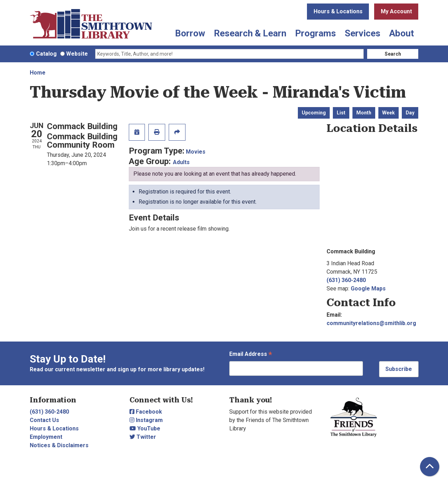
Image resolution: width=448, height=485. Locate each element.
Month (364, 113)
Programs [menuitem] (316, 33)
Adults (181, 162)
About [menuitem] (402, 33)
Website (77, 54)
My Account (396, 11)
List (341, 113)
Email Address (251, 355)
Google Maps (368, 289)
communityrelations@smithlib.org (371, 323)
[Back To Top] (430, 467)
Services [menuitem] (363, 33)
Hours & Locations (338, 11)
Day (410, 113)
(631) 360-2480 (346, 280)
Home (38, 73)
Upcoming (314, 113)
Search (393, 54)
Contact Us (44, 420)
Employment (46, 437)
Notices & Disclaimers (59, 445)
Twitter (143, 437)
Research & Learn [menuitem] (250, 33)
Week (388, 113)
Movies (196, 152)
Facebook (146, 412)
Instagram (146, 420)
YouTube (145, 428)
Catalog (46, 54)
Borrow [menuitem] (190, 33)
